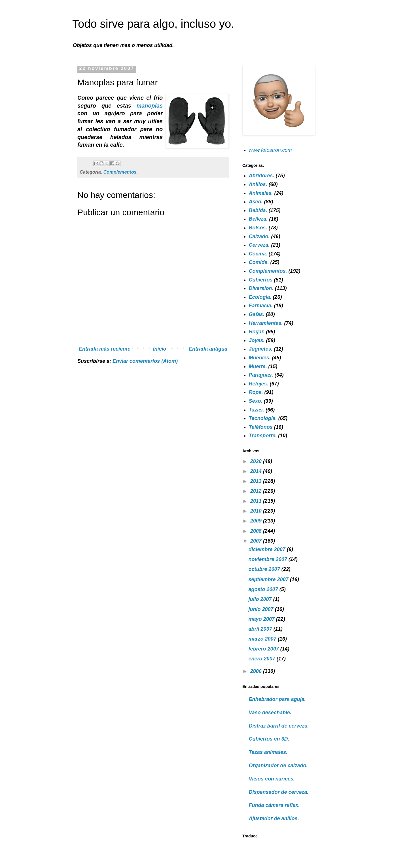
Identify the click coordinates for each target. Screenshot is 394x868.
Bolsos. (258, 228)
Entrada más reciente (105, 349)
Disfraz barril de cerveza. (279, 726)
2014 (257, 471)
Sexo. (256, 401)
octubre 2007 (265, 569)
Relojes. (259, 384)
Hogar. (257, 332)
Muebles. (260, 358)
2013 (257, 481)
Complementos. (121, 172)
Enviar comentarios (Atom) (145, 361)
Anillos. (258, 184)
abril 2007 (261, 629)
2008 (257, 531)
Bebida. (258, 210)
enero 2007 (263, 659)
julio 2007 (261, 599)
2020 (257, 461)
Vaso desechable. (270, 713)
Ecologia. (260, 297)
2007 (257, 541)
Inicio (160, 349)
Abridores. (262, 176)
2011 (257, 501)
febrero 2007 (264, 649)
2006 (257, 671)
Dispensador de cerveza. (279, 792)
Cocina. (258, 254)
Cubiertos (261, 280)
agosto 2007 (264, 589)
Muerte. (258, 366)
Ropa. (256, 392)
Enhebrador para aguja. (277, 699)
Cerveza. (259, 245)
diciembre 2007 (268, 549)
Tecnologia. (263, 418)
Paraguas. (261, 375)
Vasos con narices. (272, 779)
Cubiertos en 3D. (269, 739)
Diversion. (261, 288)
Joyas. (257, 340)
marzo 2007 (263, 639)
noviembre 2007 (269, 559)
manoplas (150, 106)
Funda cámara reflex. (274, 805)
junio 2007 (262, 609)
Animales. (261, 193)
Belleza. (258, 219)
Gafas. (257, 314)
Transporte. (263, 436)
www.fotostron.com (270, 150)
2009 (257, 521)
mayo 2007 (262, 619)
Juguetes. (261, 349)
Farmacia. (261, 306)
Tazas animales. (268, 752)
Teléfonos (261, 427)
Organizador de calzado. (278, 765)
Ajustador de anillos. (274, 818)
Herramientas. (266, 323)
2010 (257, 511)
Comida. (259, 262)
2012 (257, 491)
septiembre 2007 (269, 579)
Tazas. (257, 410)
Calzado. (259, 236)
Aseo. (256, 202)
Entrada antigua (208, 349)
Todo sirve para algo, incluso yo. (153, 24)
